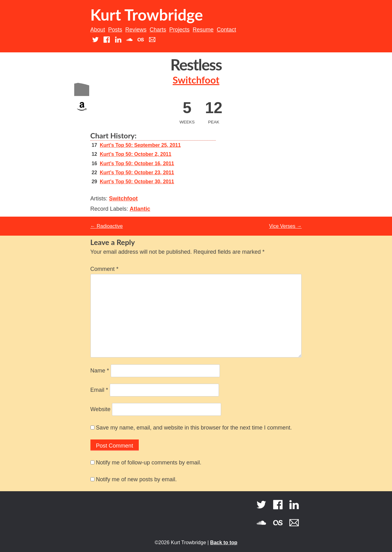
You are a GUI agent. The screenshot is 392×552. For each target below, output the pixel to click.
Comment (104, 269)
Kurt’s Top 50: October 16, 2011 (137, 163)
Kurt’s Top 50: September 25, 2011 (140, 145)
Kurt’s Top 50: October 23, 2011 (137, 173)
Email (99, 390)
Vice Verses (286, 226)
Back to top (224, 542)
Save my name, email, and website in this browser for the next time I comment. (194, 428)
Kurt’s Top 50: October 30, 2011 (137, 182)
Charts (158, 30)
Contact (226, 30)
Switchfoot (196, 80)
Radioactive (107, 226)
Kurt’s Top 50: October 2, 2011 (136, 154)
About (98, 30)
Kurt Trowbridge (147, 15)
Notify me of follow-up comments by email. (149, 463)
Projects (179, 30)
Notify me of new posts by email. (136, 479)
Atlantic (140, 209)
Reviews (136, 30)
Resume (203, 30)
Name (100, 371)
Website (101, 409)
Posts (115, 30)
